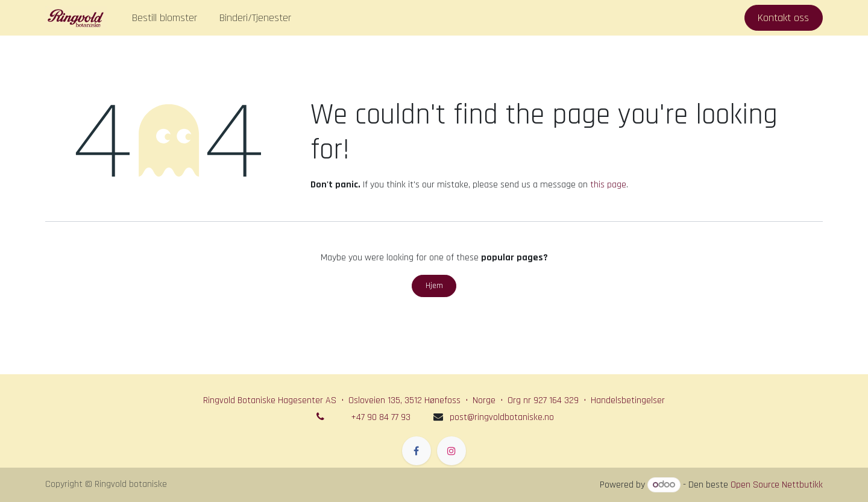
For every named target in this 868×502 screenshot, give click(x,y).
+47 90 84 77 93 (381, 417)
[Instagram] (451, 451)
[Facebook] (417, 451)
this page (608, 185)
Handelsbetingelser (628, 400)
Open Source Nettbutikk (777, 485)
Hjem (434, 286)
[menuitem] (165, 18)
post (502, 418)
